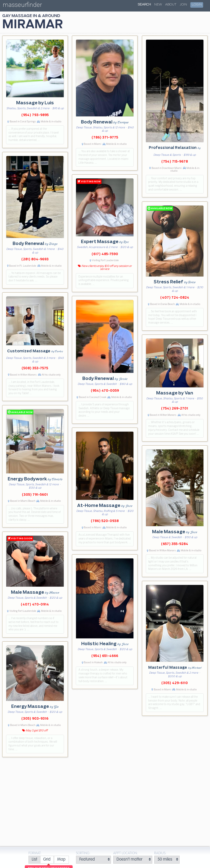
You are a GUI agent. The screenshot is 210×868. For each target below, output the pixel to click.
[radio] (34, 860)
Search (144, 5)
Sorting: (83, 853)
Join (183, 5)
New (158, 5)
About (171, 5)
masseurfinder (22, 6)
